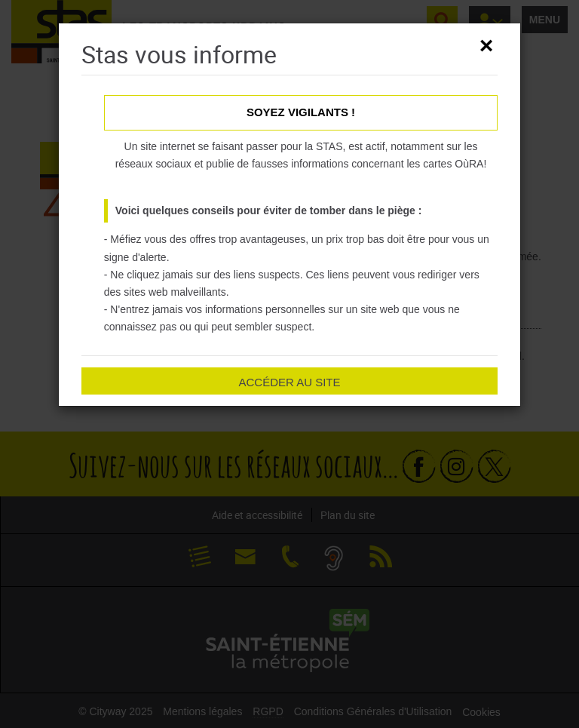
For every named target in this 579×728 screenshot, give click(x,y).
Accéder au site (289, 382)
